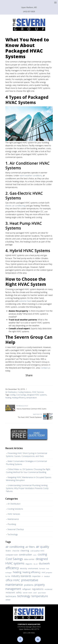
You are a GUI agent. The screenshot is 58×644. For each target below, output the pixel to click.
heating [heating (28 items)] (17, 572)
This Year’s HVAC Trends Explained (30, 417)
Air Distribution (11, 392)
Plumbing (12, 524)
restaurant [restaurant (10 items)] (10, 592)
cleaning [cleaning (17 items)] (25, 551)
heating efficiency (19, 398)
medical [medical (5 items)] (47, 576)
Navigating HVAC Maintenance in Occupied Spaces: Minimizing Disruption (29, 479)
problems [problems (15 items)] (29, 585)
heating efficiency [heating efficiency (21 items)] (31, 572)
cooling (13, 395)
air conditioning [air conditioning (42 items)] (15, 547)
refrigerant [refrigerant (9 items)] (26, 589)
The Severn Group (29, 25)
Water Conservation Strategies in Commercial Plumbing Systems (26, 463)
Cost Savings (21, 395)
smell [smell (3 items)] (35, 593)
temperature (32, 398)
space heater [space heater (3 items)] (42, 593)
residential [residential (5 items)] (48, 589)
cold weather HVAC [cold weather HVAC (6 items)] (37, 551)
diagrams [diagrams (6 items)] (29, 564)
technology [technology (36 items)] (24, 596)
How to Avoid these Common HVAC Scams (31, 409)
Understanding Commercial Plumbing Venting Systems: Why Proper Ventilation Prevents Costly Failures (27, 488)
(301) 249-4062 (29, 633)
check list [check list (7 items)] (16, 551)
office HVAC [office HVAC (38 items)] (13, 580)
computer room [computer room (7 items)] (12, 555)
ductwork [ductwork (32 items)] (44, 563)
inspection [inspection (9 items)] (36, 576)
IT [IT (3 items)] (42, 576)
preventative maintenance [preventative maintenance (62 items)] (22, 582)
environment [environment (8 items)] (33, 568)
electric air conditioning (15, 206)
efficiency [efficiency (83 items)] (12, 568)
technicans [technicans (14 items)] (11, 596)
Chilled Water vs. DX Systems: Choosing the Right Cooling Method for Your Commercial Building (28, 471)
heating (8, 398)
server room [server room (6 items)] (27, 593)
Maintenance (13, 519)
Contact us (45, 368)
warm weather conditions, (31, 176)
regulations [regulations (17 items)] (38, 589)
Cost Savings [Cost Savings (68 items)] (14, 559)
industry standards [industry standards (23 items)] (21, 576)
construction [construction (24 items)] (25, 555)
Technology (13, 534)
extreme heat (25, 301)
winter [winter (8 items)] (8, 600)
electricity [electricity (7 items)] (23, 568)
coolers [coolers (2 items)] (35, 555)
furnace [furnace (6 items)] (42, 568)
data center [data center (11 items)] (29, 559)
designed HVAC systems (37, 395)
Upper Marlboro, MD (29, 7)
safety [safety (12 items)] (19, 592)
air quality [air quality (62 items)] (43, 547)
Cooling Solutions (24, 392)
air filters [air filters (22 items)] (30, 547)
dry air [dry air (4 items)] (36, 564)
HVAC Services (38, 392)
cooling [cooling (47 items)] (42, 554)
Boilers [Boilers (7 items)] (8, 551)
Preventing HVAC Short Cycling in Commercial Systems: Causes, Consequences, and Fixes (27, 455)
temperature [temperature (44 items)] (40, 596)
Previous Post (22, 406)
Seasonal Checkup (16, 529)
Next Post (37, 414)
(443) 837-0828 (29, 12)
